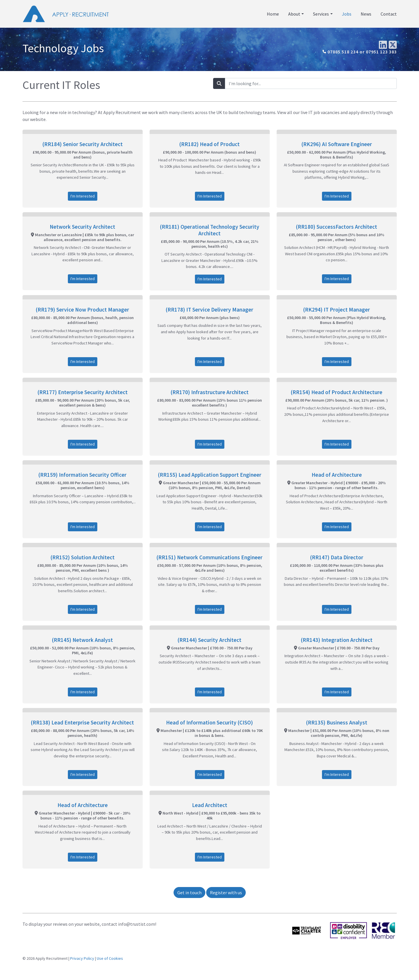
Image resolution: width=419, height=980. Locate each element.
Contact (389, 14)
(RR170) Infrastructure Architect (210, 392)
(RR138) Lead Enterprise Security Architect (82, 722)
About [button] (294, 14)
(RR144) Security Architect (209, 640)
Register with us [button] (226, 893)
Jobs (347, 14)
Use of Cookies (110, 958)
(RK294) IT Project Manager (337, 310)
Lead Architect (210, 805)
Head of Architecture (337, 475)
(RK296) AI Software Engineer (337, 144)
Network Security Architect (82, 227)
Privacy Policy (82, 958)
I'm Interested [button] (83, 196)
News (366, 14)
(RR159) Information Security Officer (82, 475)
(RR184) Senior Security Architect (83, 144)
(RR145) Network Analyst (82, 640)
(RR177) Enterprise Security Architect (83, 392)
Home (273, 14)
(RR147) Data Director (337, 557)
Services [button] (321, 14)
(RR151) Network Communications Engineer (209, 557)
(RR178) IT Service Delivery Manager (209, 310)
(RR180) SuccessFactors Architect (337, 227)
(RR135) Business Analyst (337, 722)
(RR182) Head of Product (209, 144)
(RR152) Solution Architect (83, 557)
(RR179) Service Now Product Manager (82, 310)
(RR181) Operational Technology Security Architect (210, 230)
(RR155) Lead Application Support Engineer (210, 475)
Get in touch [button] (189, 893)
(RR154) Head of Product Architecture (337, 392)
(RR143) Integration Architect (337, 640)
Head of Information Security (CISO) (209, 722)
